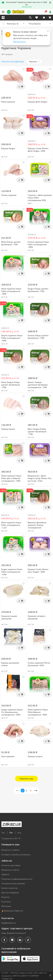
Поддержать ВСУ (11, 838)
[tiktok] (28, 940)
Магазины (6, 906)
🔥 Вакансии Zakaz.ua (12, 911)
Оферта (5, 874)
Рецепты (6, 897)
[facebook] (4, 940)
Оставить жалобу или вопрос (16, 855)
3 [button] (31, 791)
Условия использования (13, 883)
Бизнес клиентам (10, 888)
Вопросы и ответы (10, 850)
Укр (3, 833)
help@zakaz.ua (9, 923)
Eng (19, 833)
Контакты (6, 902)
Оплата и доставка (11, 865)
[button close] (50, 3)
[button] (44, 18)
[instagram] (12, 940)
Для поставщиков (10, 893)
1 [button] (23, 791)
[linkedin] (20, 940)
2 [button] (27, 791)
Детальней (27, 7)
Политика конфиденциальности (17, 879)
